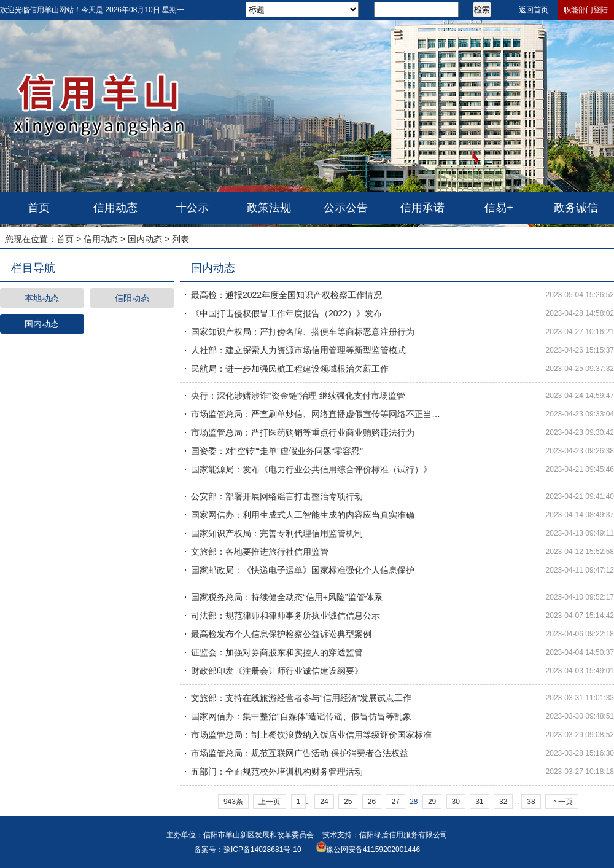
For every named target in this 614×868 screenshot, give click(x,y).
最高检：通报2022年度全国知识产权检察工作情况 (286, 295)
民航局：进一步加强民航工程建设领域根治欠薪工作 (290, 369)
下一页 (562, 802)
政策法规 (269, 208)
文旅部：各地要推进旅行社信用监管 (260, 552)
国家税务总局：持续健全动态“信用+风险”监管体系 (287, 597)
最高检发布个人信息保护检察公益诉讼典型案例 (281, 634)
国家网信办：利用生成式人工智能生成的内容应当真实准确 (303, 515)
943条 (233, 802)
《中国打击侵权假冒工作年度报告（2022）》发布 (286, 313)
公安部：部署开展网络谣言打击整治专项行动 (277, 496)
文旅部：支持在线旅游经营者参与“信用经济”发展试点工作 (301, 698)
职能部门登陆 (586, 10)
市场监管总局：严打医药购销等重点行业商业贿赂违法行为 (303, 432)
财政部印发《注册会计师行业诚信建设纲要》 (277, 671)
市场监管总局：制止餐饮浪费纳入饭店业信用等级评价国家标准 (311, 735)
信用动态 (115, 208)
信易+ (499, 208)
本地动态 (42, 298)
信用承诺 (422, 208)
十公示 (192, 208)
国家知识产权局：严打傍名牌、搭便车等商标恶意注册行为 (303, 332)
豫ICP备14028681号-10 (262, 850)
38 (531, 802)
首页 (39, 208)
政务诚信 (576, 208)
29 (432, 802)
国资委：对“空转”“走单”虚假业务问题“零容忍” (277, 451)
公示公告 (346, 208)
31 (479, 802)
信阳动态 (132, 298)
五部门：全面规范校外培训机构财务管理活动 (277, 772)
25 (348, 802)
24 (324, 802)
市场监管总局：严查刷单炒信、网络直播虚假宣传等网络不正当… (316, 414)
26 (372, 802)
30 (456, 802)
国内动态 (145, 239)
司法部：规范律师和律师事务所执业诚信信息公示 (286, 616)
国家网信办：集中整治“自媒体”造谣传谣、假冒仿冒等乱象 (301, 716)
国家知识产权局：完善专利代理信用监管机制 (277, 533)
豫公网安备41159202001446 (373, 850)
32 (503, 802)
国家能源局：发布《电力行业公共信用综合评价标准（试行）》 (311, 469)
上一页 (270, 802)
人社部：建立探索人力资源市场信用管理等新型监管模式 (298, 350)
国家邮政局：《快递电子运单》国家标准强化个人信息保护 (303, 570)
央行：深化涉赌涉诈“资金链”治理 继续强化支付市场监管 (298, 396)
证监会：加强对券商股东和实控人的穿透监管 (277, 652)
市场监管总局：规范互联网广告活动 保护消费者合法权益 (300, 753)
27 (395, 802)
